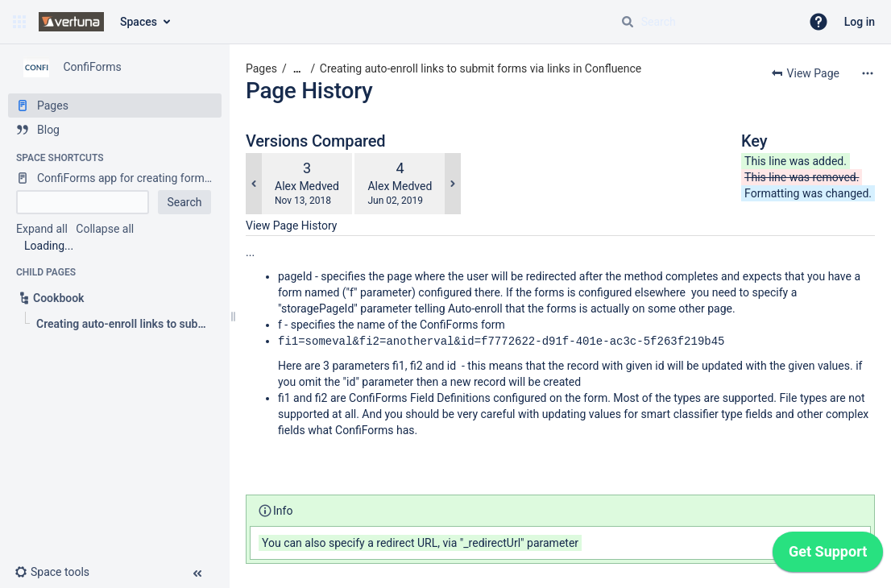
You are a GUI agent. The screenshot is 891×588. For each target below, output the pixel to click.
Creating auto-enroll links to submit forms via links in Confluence (481, 68)
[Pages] (115, 106)
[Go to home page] (71, 22)
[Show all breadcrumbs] (297, 69)
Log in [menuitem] (860, 22)
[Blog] (115, 130)
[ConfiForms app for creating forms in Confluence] (115, 178)
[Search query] (704, 22)
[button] (19, 22)
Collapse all (105, 229)
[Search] (628, 22)
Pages (261, 68)
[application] (828, 556)
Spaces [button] (139, 22)
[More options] (868, 73)
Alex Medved (307, 186)
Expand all (42, 229)
